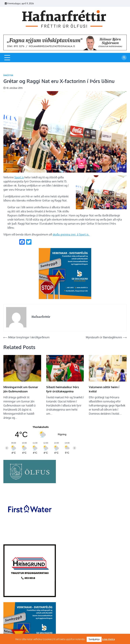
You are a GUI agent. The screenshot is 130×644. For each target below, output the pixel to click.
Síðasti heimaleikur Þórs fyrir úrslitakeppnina (63, 389)
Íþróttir (8, 75)
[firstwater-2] (30, 538)
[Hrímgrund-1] (30, 596)
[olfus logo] (30, 482)
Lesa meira (108, 639)
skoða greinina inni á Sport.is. (71, 234)
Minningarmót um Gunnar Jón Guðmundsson (21, 389)
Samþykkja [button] (94, 639)
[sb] (65, 298)
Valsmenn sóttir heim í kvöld (104, 389)
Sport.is (19, 177)
